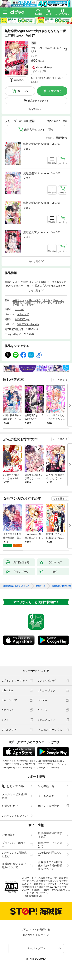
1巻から (50, 138)
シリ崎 (16, 305)
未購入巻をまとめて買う (39, 130)
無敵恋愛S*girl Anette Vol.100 (42, 232)
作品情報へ (34, 109)
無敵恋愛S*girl (22, 319)
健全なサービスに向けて (50, 845)
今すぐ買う (55, 91)
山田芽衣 (17, 303)
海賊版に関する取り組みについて (14, 866)
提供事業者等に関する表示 (50, 835)
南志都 (28, 303)
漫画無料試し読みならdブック (16, 586)
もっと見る (59, 380)
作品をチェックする (38, 101)
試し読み (19, 80)
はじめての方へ (14, 786)
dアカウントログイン (15, 816)
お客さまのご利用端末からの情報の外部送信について (50, 866)
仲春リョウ (36, 48)
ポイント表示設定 (49, 806)
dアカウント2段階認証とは (14, 854)
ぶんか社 (19, 309)
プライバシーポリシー (14, 845)
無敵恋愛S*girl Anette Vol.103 (42, 144)
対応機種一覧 (46, 786)
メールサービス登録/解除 (14, 796)
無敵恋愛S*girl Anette (28, 324)
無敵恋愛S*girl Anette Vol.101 (42, 203)
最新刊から (62, 138)
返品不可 (35, 82)
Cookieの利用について (50, 854)
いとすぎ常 (40, 303)
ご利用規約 (9, 835)
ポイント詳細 (39, 71)
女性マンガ (23, 314)
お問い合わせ (10, 806)
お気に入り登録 (59, 121)
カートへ (23, 91)
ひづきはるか (55, 303)
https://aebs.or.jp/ (34, 896)
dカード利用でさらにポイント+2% (46, 78)
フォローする (65, 50)
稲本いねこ (58, 300)
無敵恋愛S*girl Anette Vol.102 (42, 173)
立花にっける (52, 48)
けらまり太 (28, 305)
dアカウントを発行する (36, 929)
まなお (47, 300)
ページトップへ (36, 948)
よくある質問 (46, 796)
